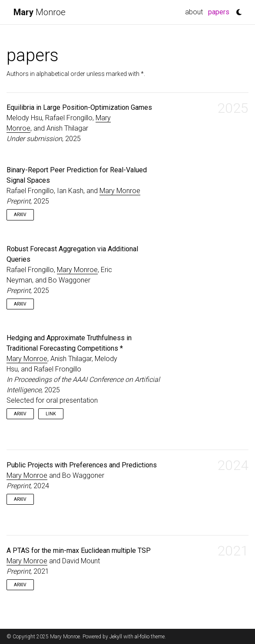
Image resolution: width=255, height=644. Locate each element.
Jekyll (116, 637)
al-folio (142, 637)
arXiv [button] (20, 215)
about (194, 12)
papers (220, 11)
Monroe (40, 12)
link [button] (51, 414)
